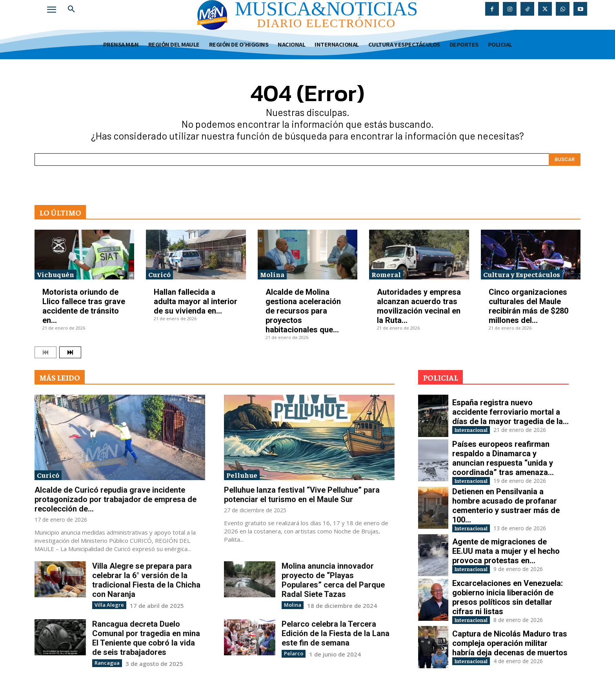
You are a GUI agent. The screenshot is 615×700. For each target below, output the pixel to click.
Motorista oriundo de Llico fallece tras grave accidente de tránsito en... (84, 306)
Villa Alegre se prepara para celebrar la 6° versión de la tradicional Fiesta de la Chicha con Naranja (146, 580)
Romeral (386, 274)
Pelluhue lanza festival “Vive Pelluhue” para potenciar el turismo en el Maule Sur (302, 495)
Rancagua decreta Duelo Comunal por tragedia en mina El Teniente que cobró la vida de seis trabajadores (146, 638)
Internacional (479, 429)
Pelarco (292, 653)
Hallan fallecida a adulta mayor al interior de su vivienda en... (196, 301)
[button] (71, 9)
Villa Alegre (107, 605)
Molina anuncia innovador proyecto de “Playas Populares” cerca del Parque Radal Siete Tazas (333, 580)
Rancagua (106, 662)
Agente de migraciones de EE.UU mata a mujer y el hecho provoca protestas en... (506, 554)
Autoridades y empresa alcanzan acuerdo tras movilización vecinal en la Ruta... (419, 306)
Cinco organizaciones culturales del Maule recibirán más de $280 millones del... (529, 306)
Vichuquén (55, 274)
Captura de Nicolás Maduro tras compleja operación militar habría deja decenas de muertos (510, 648)
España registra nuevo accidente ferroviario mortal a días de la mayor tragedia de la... (510, 411)
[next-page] (70, 352)
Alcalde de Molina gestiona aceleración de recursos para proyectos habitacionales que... (303, 311)
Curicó (159, 274)
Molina (272, 274)
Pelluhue (242, 475)
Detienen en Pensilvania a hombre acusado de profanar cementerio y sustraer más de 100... (506, 508)
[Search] (565, 160)
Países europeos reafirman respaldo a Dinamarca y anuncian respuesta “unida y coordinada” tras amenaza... (503, 458)
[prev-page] (45, 352)
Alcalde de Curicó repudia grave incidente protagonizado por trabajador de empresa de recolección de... (116, 499)
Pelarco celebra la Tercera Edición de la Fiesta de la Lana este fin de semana (336, 633)
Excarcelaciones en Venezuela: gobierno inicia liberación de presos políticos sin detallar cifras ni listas (508, 601)
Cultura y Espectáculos (522, 274)
